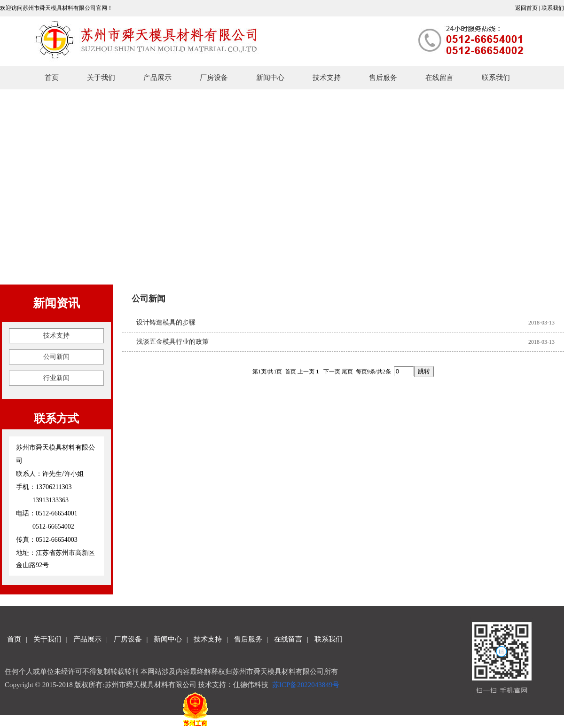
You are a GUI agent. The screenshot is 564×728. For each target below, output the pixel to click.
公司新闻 (56, 357)
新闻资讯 (56, 303)
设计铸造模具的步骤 (166, 322)
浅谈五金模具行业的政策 (172, 342)
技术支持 (56, 336)
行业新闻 (56, 378)
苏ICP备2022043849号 (307, 685)
